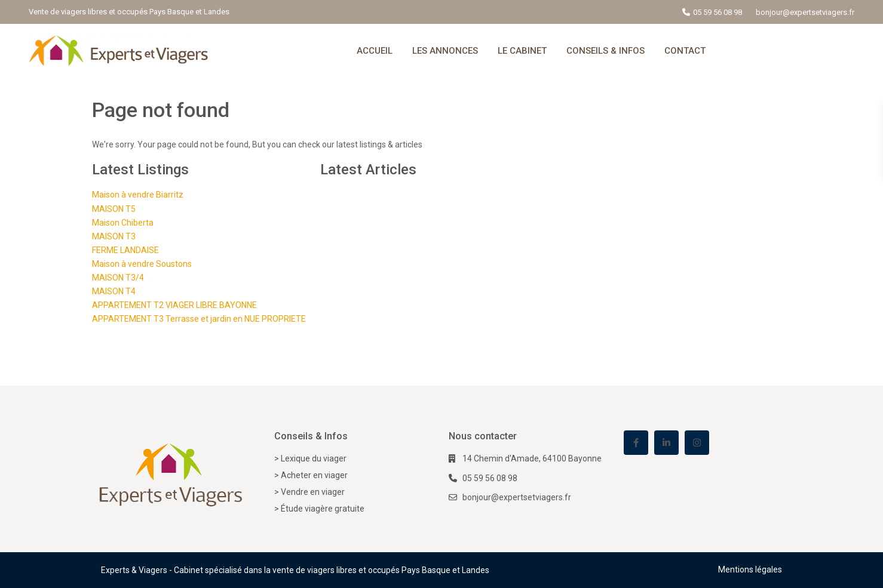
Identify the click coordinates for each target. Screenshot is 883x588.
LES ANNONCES (445, 51)
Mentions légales (750, 569)
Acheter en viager (314, 475)
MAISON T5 (114, 209)
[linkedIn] (666, 443)
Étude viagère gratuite (323, 509)
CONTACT (685, 51)
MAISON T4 (114, 291)
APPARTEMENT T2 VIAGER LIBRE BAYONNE (174, 305)
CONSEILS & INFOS (605, 51)
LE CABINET (522, 51)
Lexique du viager (314, 458)
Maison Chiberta (123, 223)
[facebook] (636, 443)
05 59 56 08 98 (718, 12)
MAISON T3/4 (118, 278)
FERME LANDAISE (125, 250)
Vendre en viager (313, 492)
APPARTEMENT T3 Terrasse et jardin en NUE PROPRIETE (199, 319)
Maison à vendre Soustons (142, 264)
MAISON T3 (114, 236)
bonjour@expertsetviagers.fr (517, 497)
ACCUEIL (375, 51)
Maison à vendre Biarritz (138, 195)
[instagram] (697, 443)
